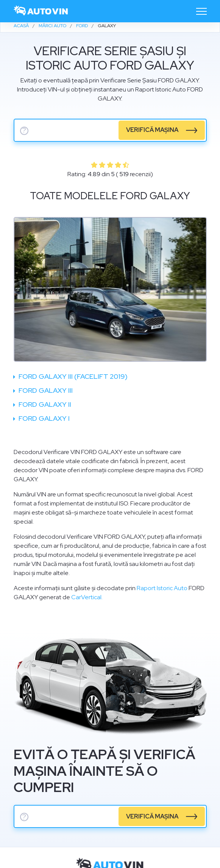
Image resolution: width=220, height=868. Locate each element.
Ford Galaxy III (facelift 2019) (72, 376)
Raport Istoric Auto (162, 588)
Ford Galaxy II (44, 404)
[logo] (41, 11)
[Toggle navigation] (201, 11)
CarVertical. (87, 597)
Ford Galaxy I (43, 418)
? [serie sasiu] (24, 131)
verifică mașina (152, 130)
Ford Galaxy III (45, 390)
